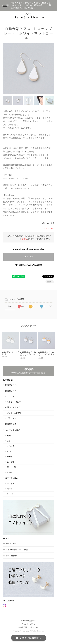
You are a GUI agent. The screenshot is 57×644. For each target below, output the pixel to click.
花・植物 (11, 462)
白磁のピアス (11, 391)
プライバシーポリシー (29, 624)
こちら (24, 239)
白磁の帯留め (11, 424)
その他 (10, 472)
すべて (10, 306)
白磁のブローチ (12, 385)
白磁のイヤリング (13, 407)
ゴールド (11, 489)
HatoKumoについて (14, 543)
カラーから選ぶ (12, 478)
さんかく (11, 446)
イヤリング (12, 418)
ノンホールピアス (14, 413)
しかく (10, 451)
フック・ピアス (13, 396)
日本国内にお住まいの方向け (29, 265)
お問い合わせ (11, 556)
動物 (9, 435)
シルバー (11, 494)
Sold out (28, 257)
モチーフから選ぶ (13, 430)
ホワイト (11, 484)
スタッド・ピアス (14, 402)
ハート (10, 456)
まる (9, 441)
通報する (50, 282)
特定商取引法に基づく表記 (17, 550)
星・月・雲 (12, 467)
